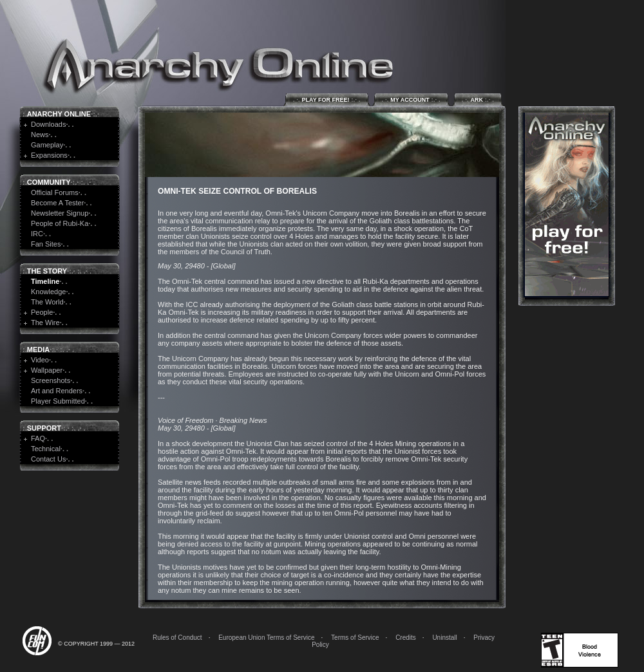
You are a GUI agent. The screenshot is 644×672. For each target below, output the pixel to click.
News (40, 135)
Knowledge (48, 292)
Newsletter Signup (60, 213)
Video (40, 360)
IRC (37, 234)
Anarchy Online (59, 114)
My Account (411, 99)
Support (44, 428)
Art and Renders (57, 391)
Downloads (48, 124)
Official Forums (55, 192)
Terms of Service (355, 638)
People (42, 312)
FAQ (38, 438)
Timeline (45, 281)
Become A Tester (57, 203)
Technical (46, 449)
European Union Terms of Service (266, 638)
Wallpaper (47, 370)
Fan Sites (46, 244)
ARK (478, 99)
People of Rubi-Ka (60, 223)
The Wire (45, 322)
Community (49, 182)
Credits (406, 638)
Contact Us (48, 459)
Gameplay (47, 145)
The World (47, 302)
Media (38, 350)
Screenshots (51, 380)
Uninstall (444, 638)
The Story (47, 271)
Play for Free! (327, 99)
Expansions (49, 155)
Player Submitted (58, 401)
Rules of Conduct (177, 638)
